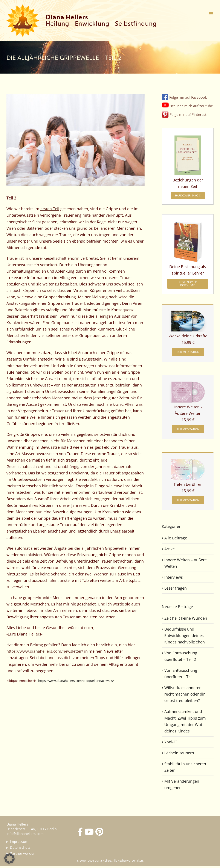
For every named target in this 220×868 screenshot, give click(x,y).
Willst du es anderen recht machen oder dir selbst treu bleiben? (185, 694)
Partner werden (23, 854)
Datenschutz (20, 848)
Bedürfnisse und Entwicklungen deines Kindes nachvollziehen (185, 636)
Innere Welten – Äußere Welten (186, 563)
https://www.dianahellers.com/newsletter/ (45, 651)
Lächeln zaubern (179, 753)
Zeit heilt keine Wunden (186, 618)
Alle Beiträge (176, 538)
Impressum (19, 842)
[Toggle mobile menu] (211, 14)
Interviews (174, 577)
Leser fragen (176, 588)
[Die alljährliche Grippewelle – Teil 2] (76, 140)
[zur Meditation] (188, 352)
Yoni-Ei (171, 742)
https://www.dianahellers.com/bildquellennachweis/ (76, 681)
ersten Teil (50, 209)
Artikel (170, 549)
